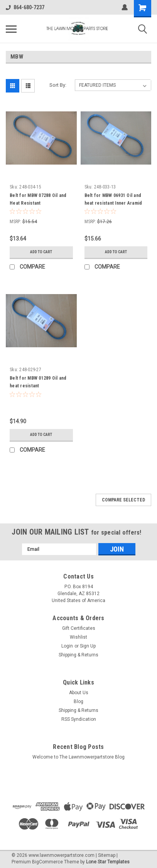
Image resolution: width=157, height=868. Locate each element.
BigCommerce (47, 862)
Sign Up (88, 646)
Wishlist (78, 637)
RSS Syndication (79, 719)
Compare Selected (123, 500)
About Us (79, 693)
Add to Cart (41, 252)
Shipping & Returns (78, 655)
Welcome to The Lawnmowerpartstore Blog (78, 757)
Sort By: (58, 85)
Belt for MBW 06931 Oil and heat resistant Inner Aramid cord (113, 203)
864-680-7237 (25, 7)
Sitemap (107, 855)
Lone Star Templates (108, 862)
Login (67, 646)
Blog (78, 701)
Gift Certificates (79, 628)
